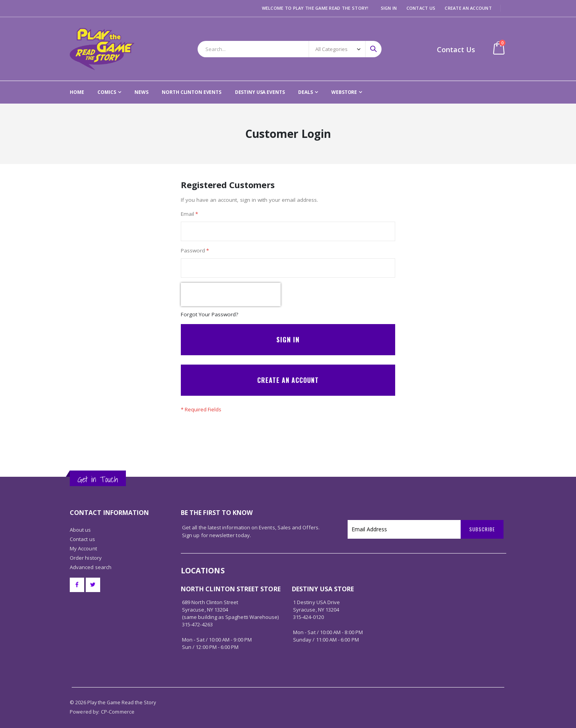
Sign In (389, 8)
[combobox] (290, 49)
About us (80, 522)
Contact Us (421, 8)
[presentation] (231, 297)
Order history (86, 550)
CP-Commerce (118, 704)
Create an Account (468, 8)
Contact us (82, 532)
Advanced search (91, 560)
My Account (83, 541)
